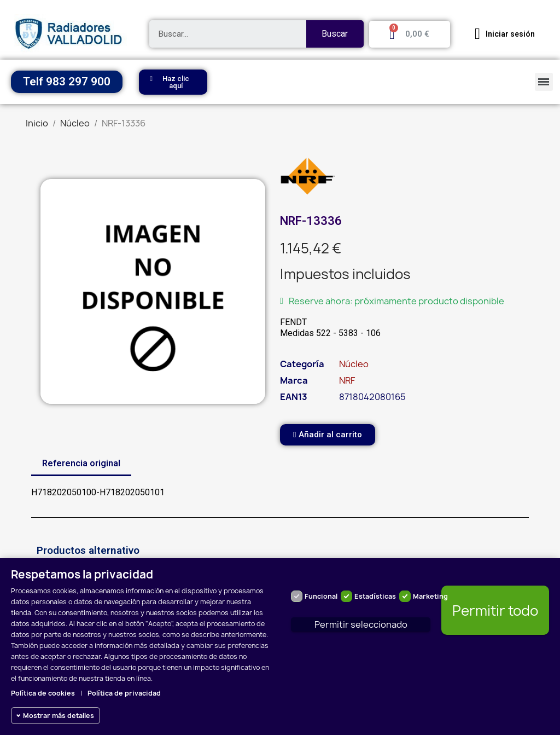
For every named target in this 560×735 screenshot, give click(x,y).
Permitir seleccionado (361, 624)
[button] (173, 82)
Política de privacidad (124, 693)
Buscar (335, 34)
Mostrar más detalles (59, 716)
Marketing (430, 596)
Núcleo (354, 364)
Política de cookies (43, 693)
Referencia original (81, 463)
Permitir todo (495, 610)
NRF (347, 380)
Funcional (321, 596)
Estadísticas (375, 596)
